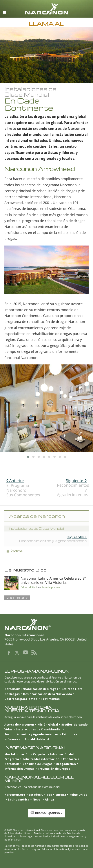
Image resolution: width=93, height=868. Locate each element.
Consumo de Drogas (37, 764)
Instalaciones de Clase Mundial (39, 729)
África (49, 799)
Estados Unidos (40, 795)
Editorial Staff (29, 587)
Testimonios (50, 699)
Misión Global (48, 724)
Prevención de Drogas (54, 769)
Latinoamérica (19, 799)
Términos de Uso (43, 833)
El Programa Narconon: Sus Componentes (22, 488)
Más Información (17, 754)
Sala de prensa (51, 587)
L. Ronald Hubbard (35, 739)
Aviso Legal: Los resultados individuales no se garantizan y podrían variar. (45, 838)
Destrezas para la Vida (21, 699)
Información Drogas (19, 769)
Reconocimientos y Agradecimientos (73, 487)
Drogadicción (66, 764)
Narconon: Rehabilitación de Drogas (31, 689)
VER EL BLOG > (17, 598)
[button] (46, 815)
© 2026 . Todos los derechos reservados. (41, 830)
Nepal (37, 799)
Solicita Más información (41, 759)
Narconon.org (15, 795)
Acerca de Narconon (19, 724)
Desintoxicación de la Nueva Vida (47, 694)
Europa (61, 795)
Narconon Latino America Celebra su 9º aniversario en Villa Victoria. (53, 580)
